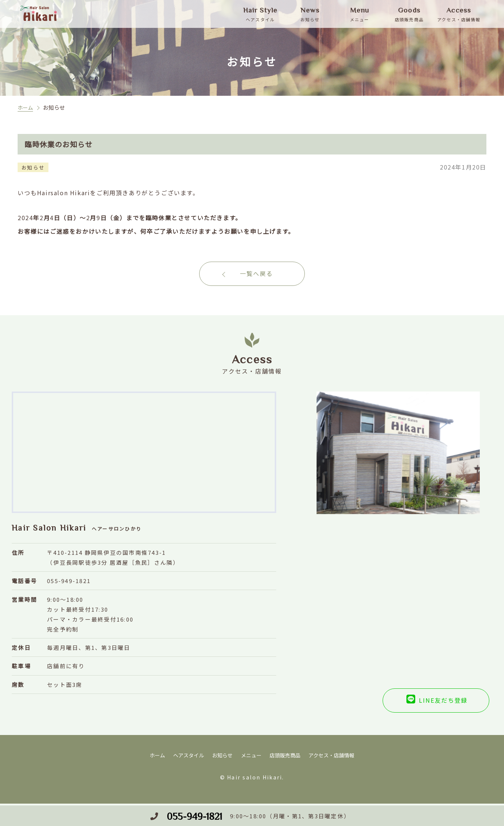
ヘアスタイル (185, 758)
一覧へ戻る (256, 276)
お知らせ (220, 758)
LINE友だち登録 (411, 704)
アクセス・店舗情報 (336, 758)
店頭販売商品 (286, 758)
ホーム (26, 107)
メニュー (251, 758)
